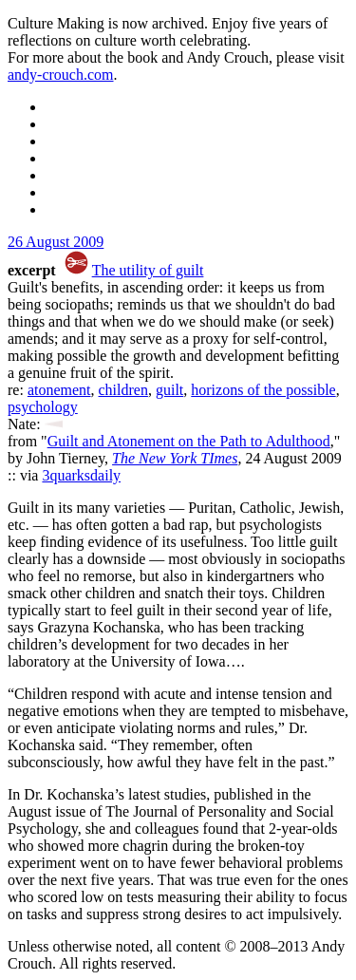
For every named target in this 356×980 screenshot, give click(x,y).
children (123, 390)
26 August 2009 (56, 242)
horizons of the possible (263, 390)
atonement (59, 390)
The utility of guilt (148, 270)
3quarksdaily (81, 475)
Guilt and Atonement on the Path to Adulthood (189, 441)
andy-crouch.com (61, 75)
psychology (43, 407)
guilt (169, 390)
